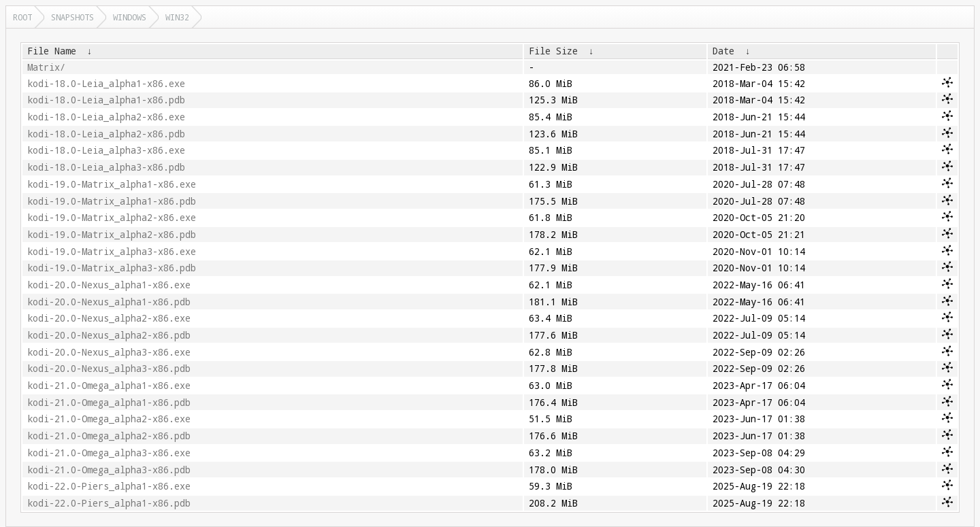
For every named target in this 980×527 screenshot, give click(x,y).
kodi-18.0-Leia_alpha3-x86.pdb (106, 167)
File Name (52, 51)
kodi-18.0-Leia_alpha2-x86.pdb (106, 134)
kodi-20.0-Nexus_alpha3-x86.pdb (109, 369)
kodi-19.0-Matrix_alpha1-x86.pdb (112, 201)
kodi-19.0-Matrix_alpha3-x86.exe (112, 252)
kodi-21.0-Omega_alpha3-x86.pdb (109, 470)
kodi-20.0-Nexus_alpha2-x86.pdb (109, 335)
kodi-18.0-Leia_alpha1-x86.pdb (106, 100)
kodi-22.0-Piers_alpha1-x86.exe (109, 486)
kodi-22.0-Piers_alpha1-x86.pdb (109, 503)
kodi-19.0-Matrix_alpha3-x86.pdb (112, 268)
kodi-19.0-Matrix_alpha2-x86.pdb (112, 235)
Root (22, 17)
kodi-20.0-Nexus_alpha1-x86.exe (109, 285)
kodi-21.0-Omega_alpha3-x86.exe (109, 453)
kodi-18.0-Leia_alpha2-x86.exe (106, 117)
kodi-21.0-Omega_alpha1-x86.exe (109, 386)
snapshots (72, 17)
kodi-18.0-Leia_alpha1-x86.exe (106, 84)
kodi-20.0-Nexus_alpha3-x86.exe (109, 352)
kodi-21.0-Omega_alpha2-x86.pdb (109, 436)
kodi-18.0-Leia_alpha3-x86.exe (106, 150)
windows (130, 17)
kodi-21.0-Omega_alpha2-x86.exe (109, 419)
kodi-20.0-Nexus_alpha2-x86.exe (109, 318)
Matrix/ (46, 67)
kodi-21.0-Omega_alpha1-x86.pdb (109, 403)
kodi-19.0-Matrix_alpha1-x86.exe (112, 184)
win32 (177, 17)
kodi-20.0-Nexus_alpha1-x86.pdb (109, 302)
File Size (553, 51)
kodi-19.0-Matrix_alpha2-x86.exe (112, 218)
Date (723, 51)
